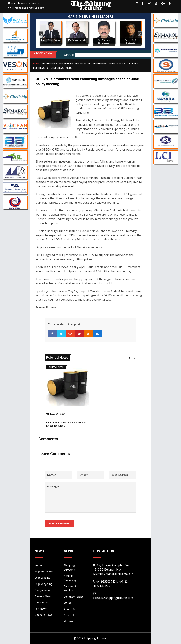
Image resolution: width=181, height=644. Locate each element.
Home (36, 63)
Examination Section (71, 588)
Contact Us (71, 615)
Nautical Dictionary (70, 578)
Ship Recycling (83, 63)
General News (117, 63)
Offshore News (56, 68)
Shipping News (49, 63)
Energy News (100, 63)
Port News (39, 68)
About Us (69, 609)
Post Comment (59, 523)
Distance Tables (74, 597)
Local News (133, 63)
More (69, 68)
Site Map (69, 622)
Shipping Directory (69, 568)
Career (68, 603)
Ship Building (66, 63)
